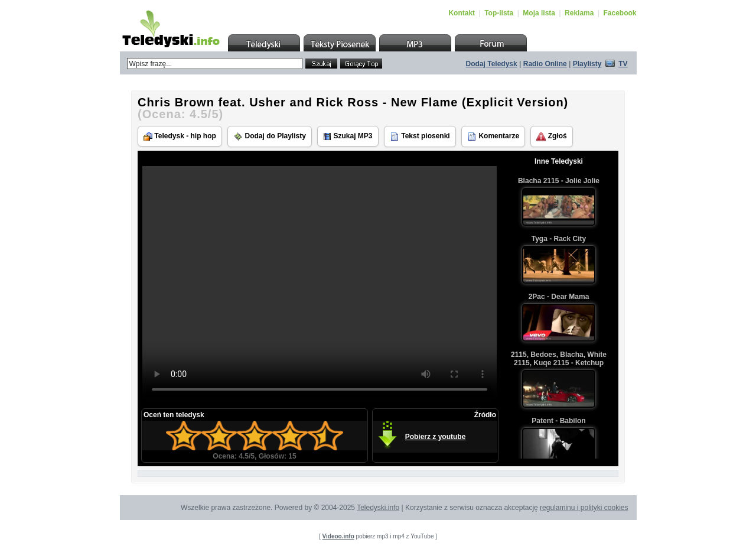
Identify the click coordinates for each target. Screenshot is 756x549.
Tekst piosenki (420, 137)
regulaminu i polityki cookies (584, 508)
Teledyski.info (378, 508)
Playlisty (587, 64)
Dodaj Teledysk (492, 64)
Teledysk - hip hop (180, 136)
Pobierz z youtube (436, 437)
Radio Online (545, 64)
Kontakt (462, 13)
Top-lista (499, 13)
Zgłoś (551, 137)
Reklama (579, 13)
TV (623, 64)
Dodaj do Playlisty (270, 137)
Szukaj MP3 (348, 136)
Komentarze (493, 137)
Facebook (620, 13)
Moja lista (539, 13)
